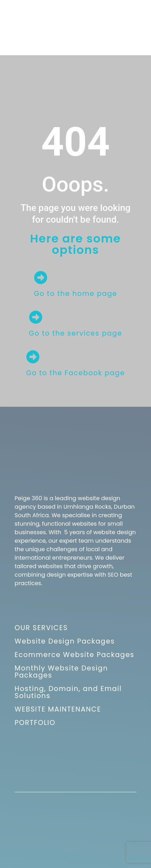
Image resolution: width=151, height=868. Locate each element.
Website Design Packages (65, 641)
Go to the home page (76, 294)
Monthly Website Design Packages (61, 672)
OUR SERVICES (41, 628)
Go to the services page (76, 333)
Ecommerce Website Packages (74, 655)
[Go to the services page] (36, 317)
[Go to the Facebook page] (33, 357)
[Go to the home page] (41, 278)
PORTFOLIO (35, 723)
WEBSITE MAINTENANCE (58, 709)
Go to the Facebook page (75, 373)
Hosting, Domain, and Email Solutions (68, 692)
